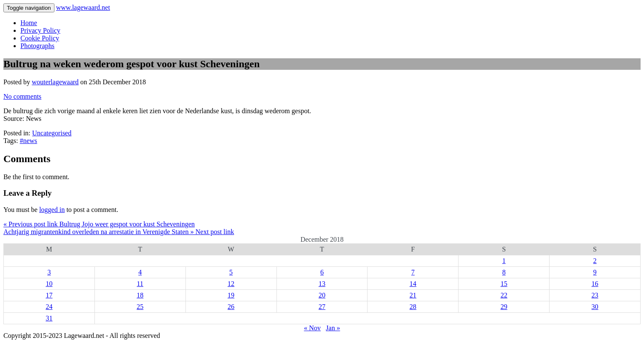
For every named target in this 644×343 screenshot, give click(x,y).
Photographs (37, 46)
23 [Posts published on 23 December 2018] (595, 295)
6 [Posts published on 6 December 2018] (322, 272)
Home (29, 23)
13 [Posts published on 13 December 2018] (322, 284)
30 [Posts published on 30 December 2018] (595, 307)
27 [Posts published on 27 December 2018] (322, 307)
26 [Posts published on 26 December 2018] (231, 307)
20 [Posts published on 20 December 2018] (322, 295)
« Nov (313, 328)
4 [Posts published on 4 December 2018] (140, 272)
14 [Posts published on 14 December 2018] (413, 284)
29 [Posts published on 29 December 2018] (504, 307)
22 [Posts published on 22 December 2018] (504, 295)
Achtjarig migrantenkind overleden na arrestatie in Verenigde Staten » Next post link (119, 232)
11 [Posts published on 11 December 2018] (140, 284)
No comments (22, 96)
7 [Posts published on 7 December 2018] (413, 272)
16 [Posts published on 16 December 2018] (595, 284)
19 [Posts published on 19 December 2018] (231, 295)
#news (28, 141)
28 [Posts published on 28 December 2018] (413, 307)
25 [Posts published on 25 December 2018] (140, 307)
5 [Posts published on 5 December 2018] (231, 272)
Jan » (333, 328)
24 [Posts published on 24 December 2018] (49, 307)
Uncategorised (52, 133)
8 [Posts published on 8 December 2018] (504, 272)
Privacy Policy (40, 30)
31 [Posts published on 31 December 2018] (49, 318)
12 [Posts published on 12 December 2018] (231, 284)
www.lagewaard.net (83, 7)
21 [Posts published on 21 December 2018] (413, 295)
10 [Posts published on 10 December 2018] (49, 284)
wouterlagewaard (55, 82)
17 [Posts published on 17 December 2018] (49, 295)
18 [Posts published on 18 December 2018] (140, 295)
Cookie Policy (40, 38)
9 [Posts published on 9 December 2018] (595, 272)
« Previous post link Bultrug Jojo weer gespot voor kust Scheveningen (99, 224)
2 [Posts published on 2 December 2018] (595, 261)
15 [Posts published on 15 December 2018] (504, 284)
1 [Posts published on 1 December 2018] (504, 261)
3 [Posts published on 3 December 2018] (49, 272)
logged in (52, 210)
